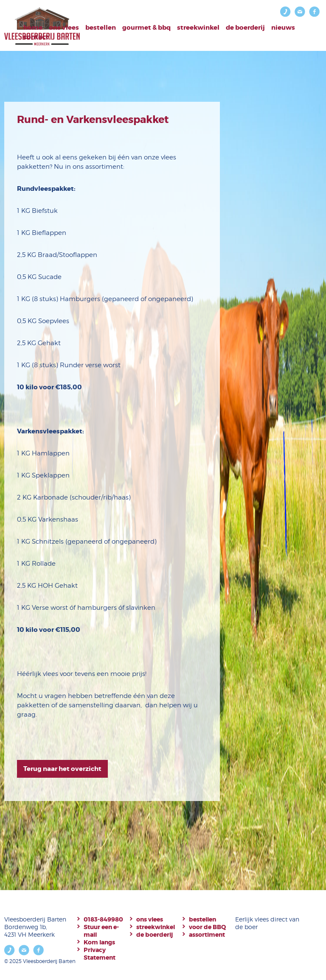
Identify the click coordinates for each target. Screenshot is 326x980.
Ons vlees (64, 28)
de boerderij (155, 935)
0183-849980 (103, 919)
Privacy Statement (100, 954)
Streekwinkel (198, 28)
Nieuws (283, 28)
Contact (36, 37)
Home (33, 28)
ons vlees (150, 919)
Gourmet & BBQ (146, 28)
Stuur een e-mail (101, 931)
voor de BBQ (207, 927)
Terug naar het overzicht (62, 769)
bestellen (101, 28)
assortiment (207, 935)
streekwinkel (156, 927)
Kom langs (99, 942)
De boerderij (245, 28)
